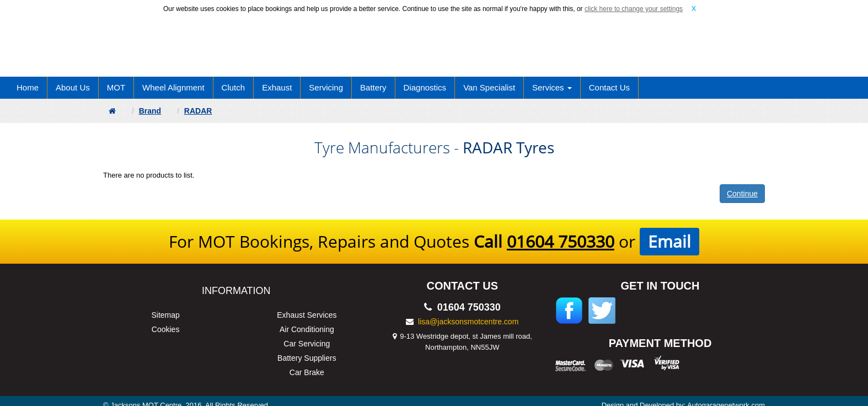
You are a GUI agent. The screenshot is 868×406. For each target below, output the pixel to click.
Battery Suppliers (307, 358)
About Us (73, 87)
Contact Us (609, 87)
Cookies (166, 329)
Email (669, 241)
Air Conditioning (307, 329)
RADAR (198, 111)
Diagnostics (425, 87)
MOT (116, 87)
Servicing (326, 87)
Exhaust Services (307, 315)
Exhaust (277, 87)
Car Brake (307, 372)
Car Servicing (307, 344)
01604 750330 (561, 241)
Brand (150, 111)
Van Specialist (489, 87)
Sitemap (165, 315)
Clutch (234, 87)
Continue (742, 194)
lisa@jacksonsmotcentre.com (468, 322)
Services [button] (552, 87)
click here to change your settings (634, 9)
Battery (373, 87)
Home (28, 87)
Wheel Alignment (173, 87)
